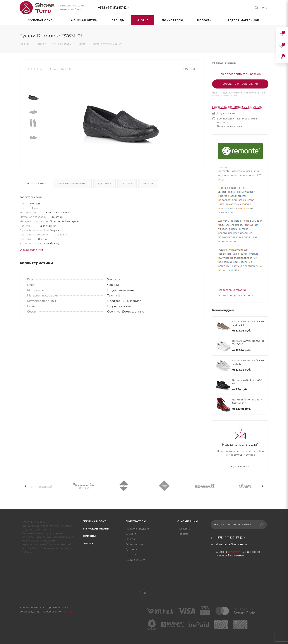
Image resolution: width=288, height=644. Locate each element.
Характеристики (35, 183)
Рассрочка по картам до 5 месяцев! (238, 107)
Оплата (127, 183)
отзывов (222, 556)
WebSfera (67, 612)
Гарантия (132, 554)
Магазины (184, 529)
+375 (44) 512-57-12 (112, 8)
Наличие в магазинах (72, 183)
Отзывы (148, 183)
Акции (89, 543)
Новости (183, 534)
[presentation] (25, 486)
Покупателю (136, 521)
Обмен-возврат (136, 544)
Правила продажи (137, 529)
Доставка (104, 183)
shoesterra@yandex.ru (231, 544)
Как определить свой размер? (240, 74)
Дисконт (131, 534)
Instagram (144, 593)
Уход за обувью (135, 560)
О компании (188, 521)
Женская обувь (96, 521)
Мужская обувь (96, 529)
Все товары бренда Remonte (236, 295)
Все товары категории (232, 290)
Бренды (90, 536)
